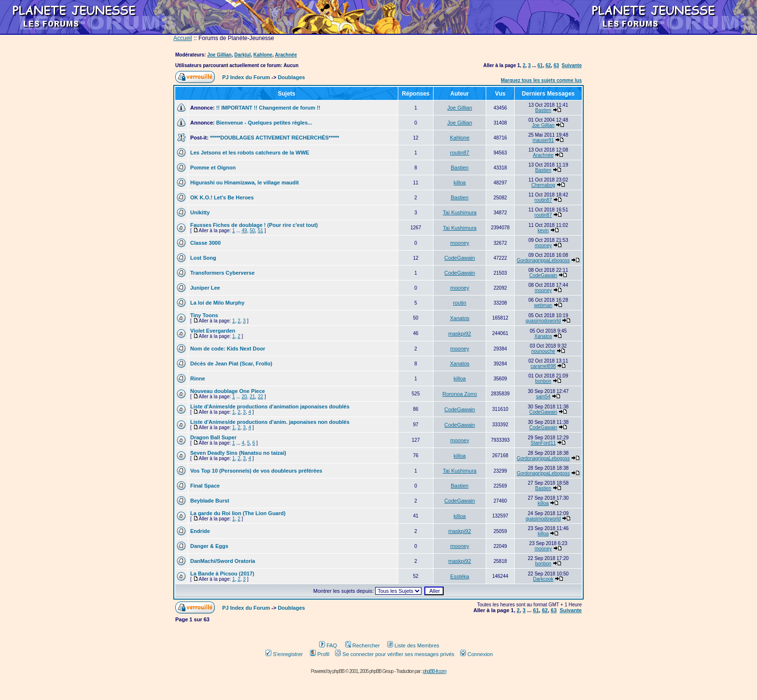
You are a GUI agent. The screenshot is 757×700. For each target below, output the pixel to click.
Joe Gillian (219, 55)
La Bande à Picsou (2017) (222, 574)
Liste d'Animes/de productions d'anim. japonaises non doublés (270, 422)
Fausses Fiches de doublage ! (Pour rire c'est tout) (254, 225)
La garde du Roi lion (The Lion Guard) (238, 513)
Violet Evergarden (213, 331)
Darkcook (543, 579)
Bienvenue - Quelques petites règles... (264, 123)
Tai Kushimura (460, 212)
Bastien (543, 110)
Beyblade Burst (210, 501)
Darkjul (242, 55)
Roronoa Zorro (460, 394)
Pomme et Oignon (213, 168)
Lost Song (203, 258)
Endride (200, 531)
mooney (460, 243)
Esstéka (460, 576)
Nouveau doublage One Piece (228, 391)
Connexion (477, 654)
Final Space (205, 486)
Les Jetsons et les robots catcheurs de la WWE (250, 153)
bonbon (543, 381)
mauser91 (543, 140)
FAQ (328, 645)
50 (252, 231)
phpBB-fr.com (435, 671)
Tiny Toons (204, 315)
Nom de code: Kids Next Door (228, 349)
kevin (543, 231)
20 (245, 397)
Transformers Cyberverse (222, 273)
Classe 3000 (205, 243)
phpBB (338, 671)
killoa (460, 182)
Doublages (291, 77)
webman (543, 305)
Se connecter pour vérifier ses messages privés (395, 654)
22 (260, 397)
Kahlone (263, 55)
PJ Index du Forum (246, 77)
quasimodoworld (543, 321)
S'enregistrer (284, 654)
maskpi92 (460, 334)
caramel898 (543, 366)
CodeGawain (460, 258)
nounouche (543, 351)
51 (260, 231)
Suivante (572, 65)
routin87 (460, 153)
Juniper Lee (205, 288)
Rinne (198, 378)
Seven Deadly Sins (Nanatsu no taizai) (238, 453)
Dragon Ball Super (213, 437)
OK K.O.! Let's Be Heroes (222, 197)
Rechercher (363, 645)
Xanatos (460, 318)
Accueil (183, 38)
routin (460, 303)
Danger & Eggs (209, 546)
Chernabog (543, 185)
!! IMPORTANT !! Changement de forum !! (268, 108)
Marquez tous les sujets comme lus (541, 80)
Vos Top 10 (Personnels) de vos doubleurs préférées (256, 471)
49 (245, 231)
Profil (320, 654)
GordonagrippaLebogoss (543, 260)
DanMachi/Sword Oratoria (223, 561)
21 (252, 397)
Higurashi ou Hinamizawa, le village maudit (245, 182)
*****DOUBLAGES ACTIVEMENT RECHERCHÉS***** (274, 138)
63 (556, 65)
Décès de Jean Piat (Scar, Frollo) (231, 364)
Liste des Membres (413, 645)
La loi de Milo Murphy (217, 303)
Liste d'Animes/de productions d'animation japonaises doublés (270, 406)
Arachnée (286, 55)
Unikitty (200, 212)
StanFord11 (543, 443)
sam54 (543, 397)
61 (540, 65)
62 (548, 65)
